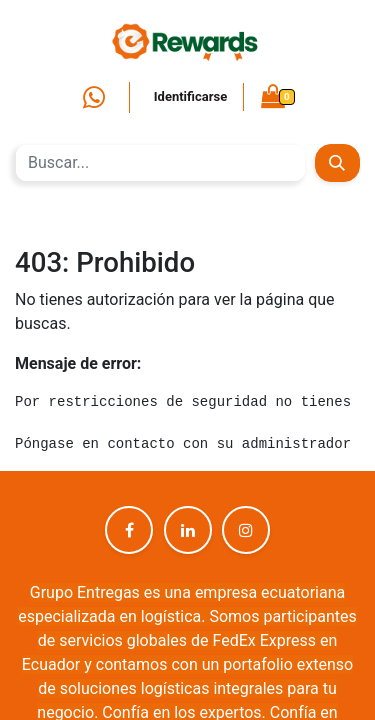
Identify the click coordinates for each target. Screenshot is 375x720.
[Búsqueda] (337, 163)
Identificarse (190, 96)
